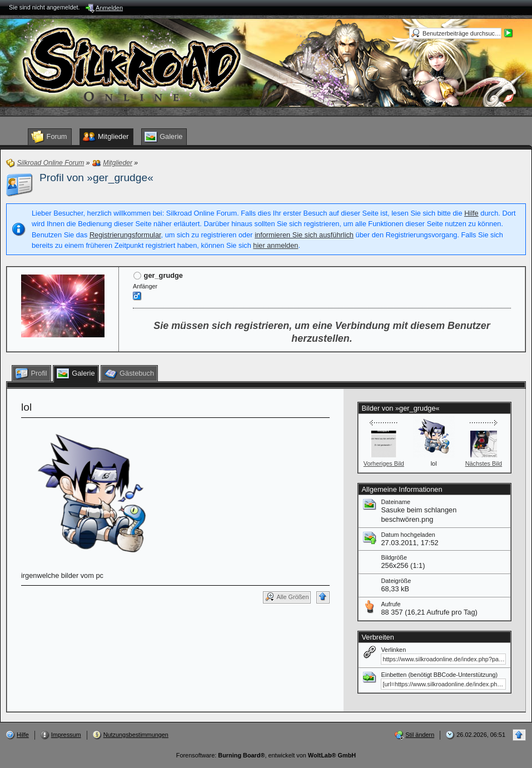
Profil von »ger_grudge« (96, 178)
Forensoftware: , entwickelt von (266, 755)
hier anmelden (275, 245)
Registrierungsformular (125, 235)
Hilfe (471, 213)
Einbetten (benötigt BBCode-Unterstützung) (439, 675)
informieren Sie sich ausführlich (304, 235)
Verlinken (393, 650)
